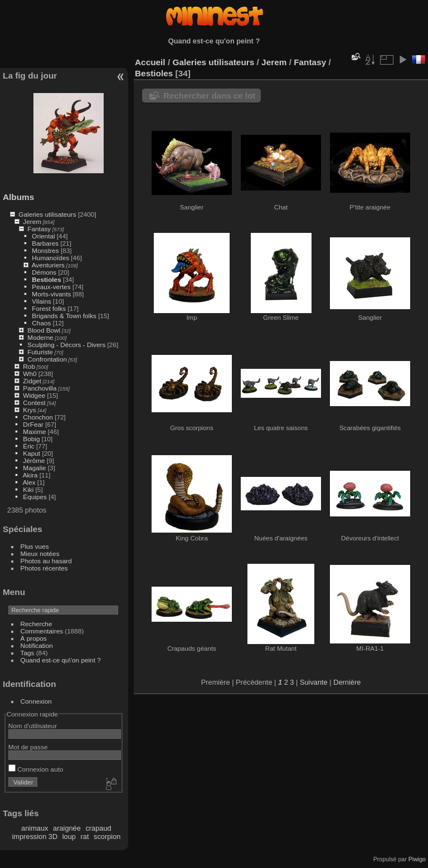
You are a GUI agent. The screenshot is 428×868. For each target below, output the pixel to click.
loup (69, 837)
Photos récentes (44, 568)
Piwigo (417, 859)
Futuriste (40, 352)
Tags (28, 653)
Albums (18, 197)
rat (85, 837)
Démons (44, 272)
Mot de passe (28, 747)
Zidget (32, 381)
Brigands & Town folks (64, 316)
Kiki (28, 489)
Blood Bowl (44, 330)
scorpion (107, 837)
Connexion (36, 701)
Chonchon (38, 417)
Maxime (34, 431)
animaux (35, 828)
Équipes (35, 497)
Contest (34, 403)
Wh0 (30, 374)
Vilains (41, 301)
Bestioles (46, 279)
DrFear (33, 424)
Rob (29, 366)
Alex (29, 482)
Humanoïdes (50, 258)
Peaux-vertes (51, 287)
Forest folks (49, 308)
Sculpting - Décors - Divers (66, 345)
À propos (34, 638)
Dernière (347, 682)
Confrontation (47, 359)
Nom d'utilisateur (33, 726)
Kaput (31, 453)
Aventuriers (48, 265)
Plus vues (35, 546)
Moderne (40, 337)
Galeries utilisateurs (47, 214)
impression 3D (35, 837)
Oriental (43, 236)
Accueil (150, 62)
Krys (30, 410)
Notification (37, 645)
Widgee (34, 395)
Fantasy (39, 229)
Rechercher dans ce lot (209, 96)
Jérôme (34, 460)
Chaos (41, 323)
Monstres (45, 250)
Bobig (31, 439)
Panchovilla (40, 388)
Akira (30, 475)
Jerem (32, 221)
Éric (28, 446)
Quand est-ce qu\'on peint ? (61, 660)
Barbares (45, 243)
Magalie (34, 468)
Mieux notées (40, 554)
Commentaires (42, 631)
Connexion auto (36, 769)
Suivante (314, 682)
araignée (67, 828)
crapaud (98, 828)
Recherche (37, 624)
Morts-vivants (51, 294)
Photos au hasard (46, 561)
